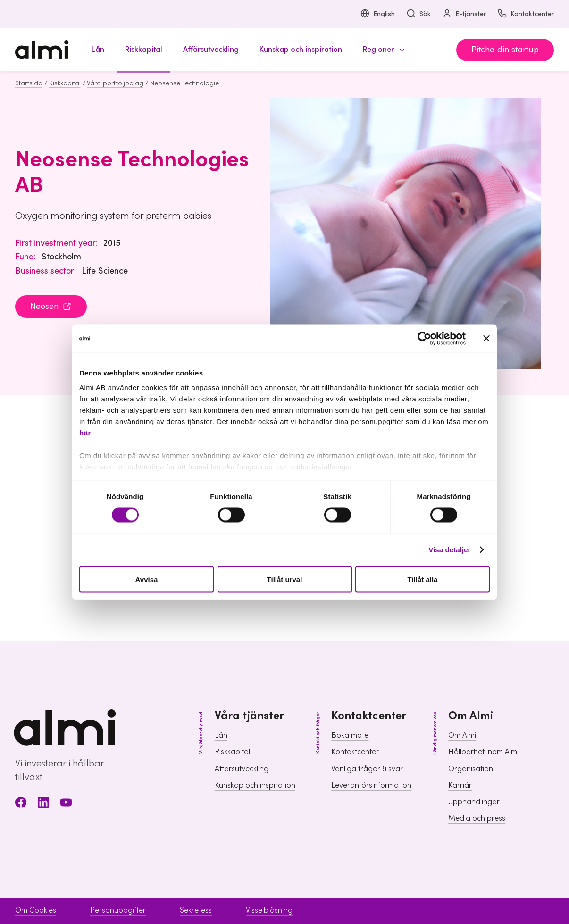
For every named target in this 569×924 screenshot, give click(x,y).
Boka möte (350, 735)
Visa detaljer (449, 550)
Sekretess (196, 910)
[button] (382, 50)
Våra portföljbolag (115, 83)
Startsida (29, 83)
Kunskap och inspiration (255, 785)
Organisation (471, 769)
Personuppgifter (118, 910)
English (377, 14)
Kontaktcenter (526, 14)
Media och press (477, 818)
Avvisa (147, 579)
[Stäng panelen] (486, 338)
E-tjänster (464, 14)
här (85, 433)
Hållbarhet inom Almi (483, 752)
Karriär (460, 785)
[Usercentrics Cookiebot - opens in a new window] (424, 338)
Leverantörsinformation (371, 785)
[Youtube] (66, 804)
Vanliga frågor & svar (367, 769)
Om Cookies (36, 910)
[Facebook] (21, 804)
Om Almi (462, 735)
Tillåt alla (423, 579)
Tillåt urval (285, 579)
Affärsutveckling (242, 769)
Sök (418, 14)
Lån (221, 735)
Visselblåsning (269, 910)
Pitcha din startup (505, 50)
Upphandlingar (474, 802)
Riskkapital (65, 83)
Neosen (51, 306)
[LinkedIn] (43, 804)
